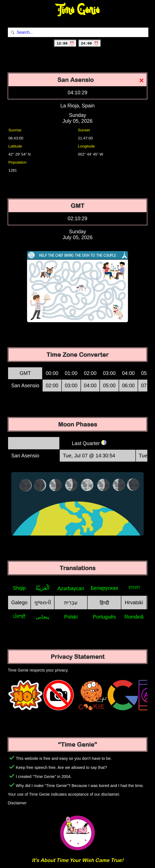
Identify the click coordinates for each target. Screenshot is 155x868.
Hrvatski (134, 602)
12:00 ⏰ (65, 44)
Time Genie (78, 10)
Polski (71, 617)
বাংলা (134, 588)
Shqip (19, 588)
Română (134, 617)
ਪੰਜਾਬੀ (19, 617)
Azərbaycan (71, 588)
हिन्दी (104, 603)
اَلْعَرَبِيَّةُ (42, 588)
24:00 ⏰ (90, 44)
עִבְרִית (71, 602)
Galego (19, 602)
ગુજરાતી (42, 602)
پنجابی (42, 617)
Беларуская (104, 588)
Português (104, 617)
